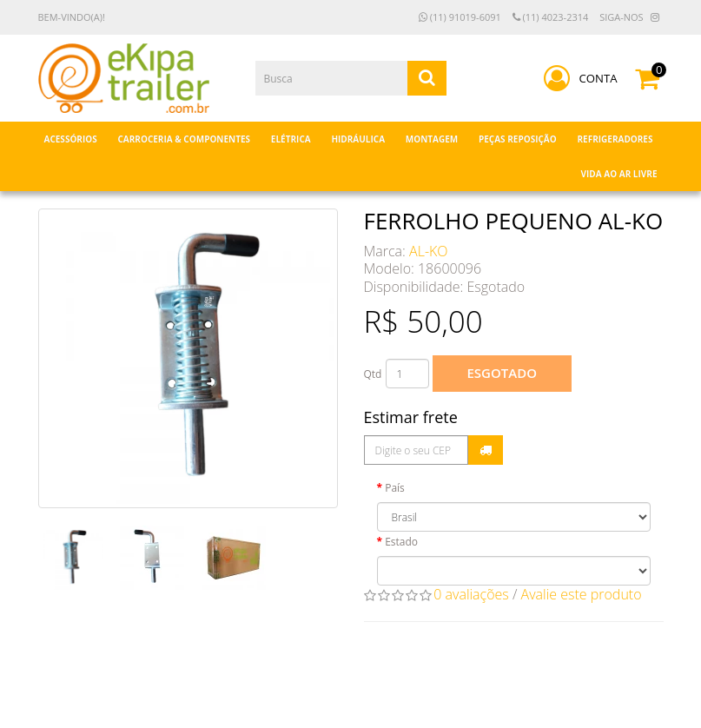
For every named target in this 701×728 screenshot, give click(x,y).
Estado (401, 542)
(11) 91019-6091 (460, 17)
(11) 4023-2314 (551, 17)
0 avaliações (471, 594)
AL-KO (428, 251)
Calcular (486, 450)
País (395, 488)
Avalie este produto (582, 594)
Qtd (373, 374)
